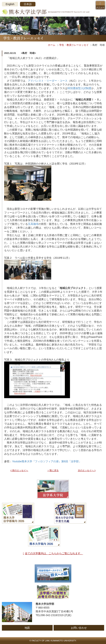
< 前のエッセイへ (19, 470)
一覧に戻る (53, 470)
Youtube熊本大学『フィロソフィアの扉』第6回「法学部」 (47, 461)
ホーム (52, 45)
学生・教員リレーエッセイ (74, 45)
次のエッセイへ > (87, 470)
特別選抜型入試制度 (79, 88)
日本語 (28, 4)
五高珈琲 (33, 224)
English (10, 4)
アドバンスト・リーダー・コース (48, 81)
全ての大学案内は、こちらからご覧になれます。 (54, 553)
